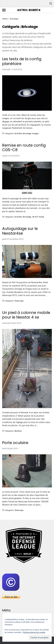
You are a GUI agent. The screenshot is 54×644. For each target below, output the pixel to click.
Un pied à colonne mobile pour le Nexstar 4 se (26, 315)
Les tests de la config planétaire (22, 61)
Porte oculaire (15, 443)
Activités (18, 133)
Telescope (19, 301)
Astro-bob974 (29, 10)
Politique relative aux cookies (34, 632)
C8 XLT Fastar (38, 217)
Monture (18, 431)
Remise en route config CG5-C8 (24, 148)
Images (35, 133)
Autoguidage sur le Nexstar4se (20, 231)
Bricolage (27, 133)
